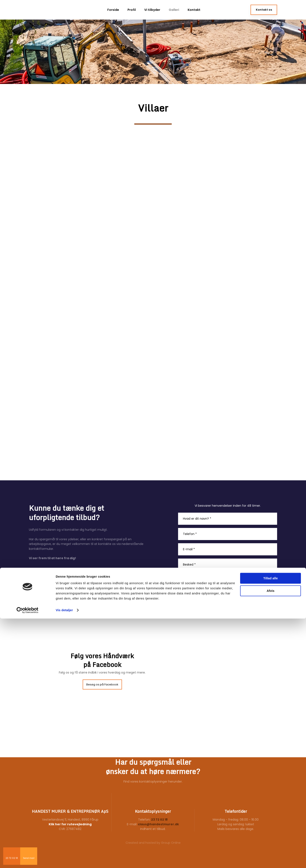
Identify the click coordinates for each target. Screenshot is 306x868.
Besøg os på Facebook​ (102, 684)
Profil (132, 10)
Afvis (271, 840)
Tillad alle (271, 828)
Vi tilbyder (152, 10)
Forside (113, 10)
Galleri (174, 10)
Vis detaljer (64, 860)
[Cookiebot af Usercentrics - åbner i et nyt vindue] (28, 860)
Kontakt (194, 10)
